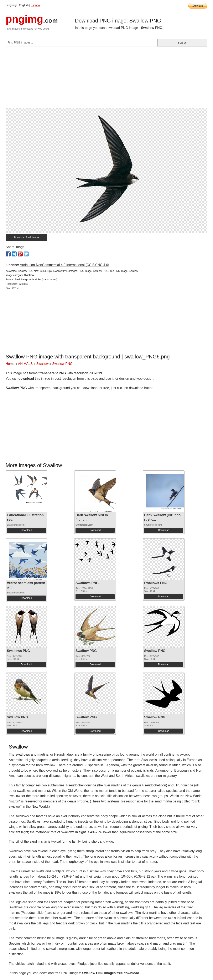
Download (26, 530)
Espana (35, 5)
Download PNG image (27, 238)
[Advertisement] (106, 79)
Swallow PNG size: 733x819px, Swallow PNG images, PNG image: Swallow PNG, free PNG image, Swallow (78, 271)
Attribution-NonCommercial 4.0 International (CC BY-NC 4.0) (64, 265)
